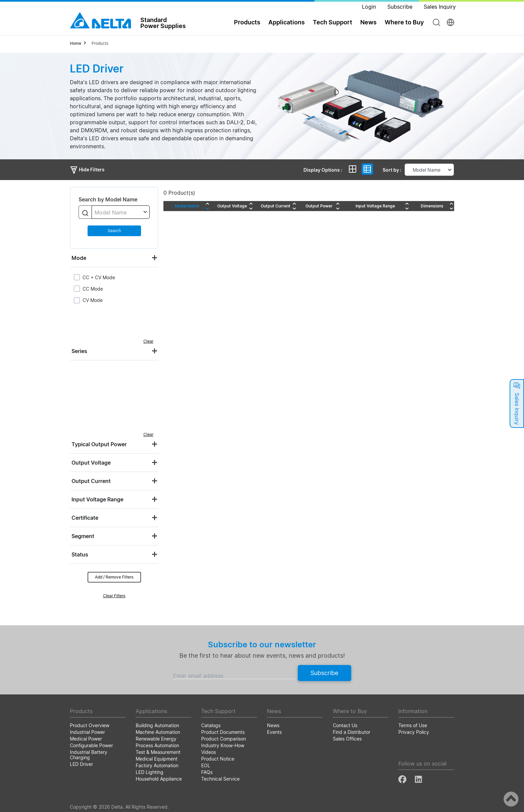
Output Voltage (91, 463)
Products (247, 22)
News (368, 22)
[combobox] (121, 212)
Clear (148, 341)
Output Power (319, 206)
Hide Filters (87, 170)
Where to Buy (404, 22)
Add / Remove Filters (114, 577)
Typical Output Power (99, 444)
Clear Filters (114, 596)
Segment (83, 536)
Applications (287, 22)
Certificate (85, 518)
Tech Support (333, 22)
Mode (79, 258)
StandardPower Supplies (163, 23)
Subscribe (324, 673)
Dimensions (432, 206)
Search (114, 231)
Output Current (91, 481)
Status (80, 554)
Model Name (187, 206)
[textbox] (121, 212)
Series (79, 351)
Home (76, 43)
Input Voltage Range (97, 499)
